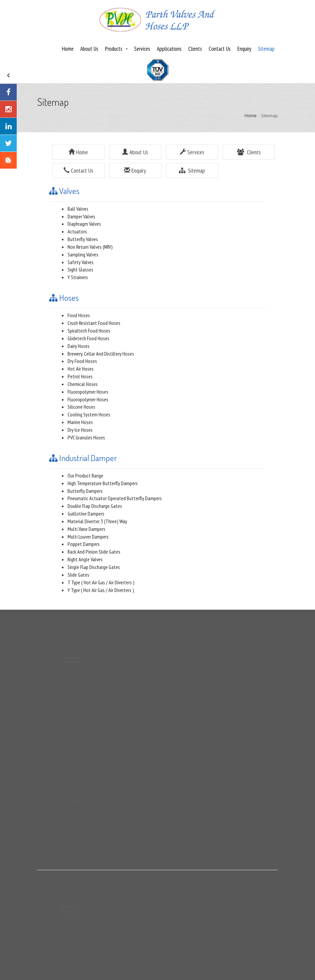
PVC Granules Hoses (86, 437)
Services (142, 49)
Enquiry (244, 49)
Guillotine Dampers (86, 514)
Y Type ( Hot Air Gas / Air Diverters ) (101, 590)
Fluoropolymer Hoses (88, 392)
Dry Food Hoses (82, 361)
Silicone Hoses (81, 407)
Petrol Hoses (80, 376)
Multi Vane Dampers (86, 529)
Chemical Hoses (83, 384)
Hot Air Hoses (81, 369)
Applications (169, 49)
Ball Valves (78, 209)
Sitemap (266, 49)
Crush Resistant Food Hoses (94, 323)
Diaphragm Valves (84, 224)
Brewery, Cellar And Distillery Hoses (101, 354)
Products (114, 49)
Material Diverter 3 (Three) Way (97, 521)
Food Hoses (79, 315)
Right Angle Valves (85, 559)
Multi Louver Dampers (88, 537)
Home (68, 49)
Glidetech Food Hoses (88, 338)
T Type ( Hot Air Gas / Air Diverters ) (101, 582)
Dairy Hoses (79, 346)
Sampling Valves (83, 254)
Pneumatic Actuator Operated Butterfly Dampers (115, 498)
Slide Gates (78, 575)
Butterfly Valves (83, 239)
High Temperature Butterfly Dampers (103, 483)
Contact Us (220, 49)
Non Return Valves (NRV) (90, 247)
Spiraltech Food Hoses (89, 331)
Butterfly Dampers (85, 491)
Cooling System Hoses (89, 414)
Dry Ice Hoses (80, 430)
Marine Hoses (80, 422)
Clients (195, 49)
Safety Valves (81, 262)
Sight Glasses (80, 269)
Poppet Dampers (84, 544)
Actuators (77, 231)
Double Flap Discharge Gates (95, 506)
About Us (89, 49)
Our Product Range (85, 475)
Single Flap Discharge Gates (94, 567)
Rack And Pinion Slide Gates (94, 552)
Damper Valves (81, 216)
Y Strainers (78, 277)
